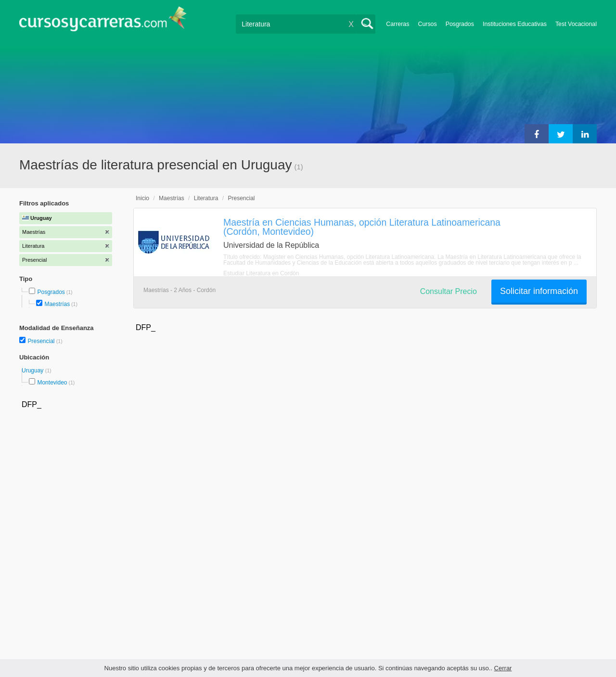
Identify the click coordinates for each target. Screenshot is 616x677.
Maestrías (57, 304)
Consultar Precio (449, 291)
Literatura (206, 198)
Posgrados (460, 24)
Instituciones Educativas (515, 24)
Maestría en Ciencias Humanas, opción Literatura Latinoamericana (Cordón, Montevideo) (362, 227)
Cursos (427, 24)
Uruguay (33, 370)
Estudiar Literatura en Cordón (261, 273)
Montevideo (52, 383)
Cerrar (503, 668)
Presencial (42, 341)
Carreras (398, 24)
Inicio (142, 198)
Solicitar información (539, 291)
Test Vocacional (576, 24)
